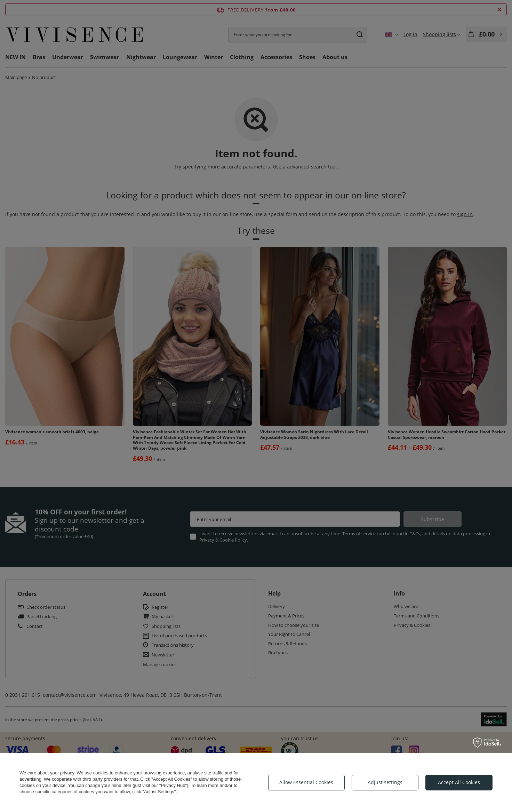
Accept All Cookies (459, 782)
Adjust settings (385, 782)
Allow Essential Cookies (306, 782)
